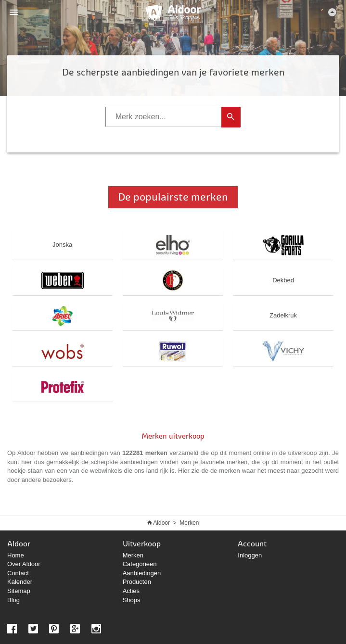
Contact (18, 573)
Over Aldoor (24, 564)
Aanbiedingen (142, 573)
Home (16, 555)
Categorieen (140, 564)
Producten (137, 582)
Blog (13, 600)
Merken (189, 523)
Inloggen (250, 555)
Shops (132, 600)
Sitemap (19, 591)
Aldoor (161, 523)
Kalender (20, 582)
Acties (131, 591)
